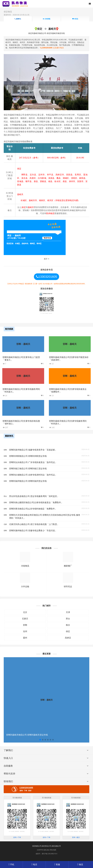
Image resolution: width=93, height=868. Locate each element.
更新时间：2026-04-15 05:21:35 (17, 15)
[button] (40, 740)
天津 (68, 612)
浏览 (46, 19)
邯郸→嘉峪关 (23, 344)
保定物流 (8, 12)
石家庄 (25, 619)
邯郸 (25, 625)
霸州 (25, 638)
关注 (75, 19)
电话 (34, 864)
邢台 (68, 619)
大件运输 (25, 587)
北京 (25, 612)
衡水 (68, 625)
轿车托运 (68, 587)
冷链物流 (25, 566)
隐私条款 (47, 850)
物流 (80, 864)
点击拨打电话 (52, 48)
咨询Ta (18, 19)
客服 (57, 864)
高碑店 (68, 638)
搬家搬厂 (68, 566)
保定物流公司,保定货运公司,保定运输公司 (46, 846)
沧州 (25, 631)
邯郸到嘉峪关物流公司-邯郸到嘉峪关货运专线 (27, 735)
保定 (68, 631)
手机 (11, 864)
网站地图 (53, 850)
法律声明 (40, 850)
